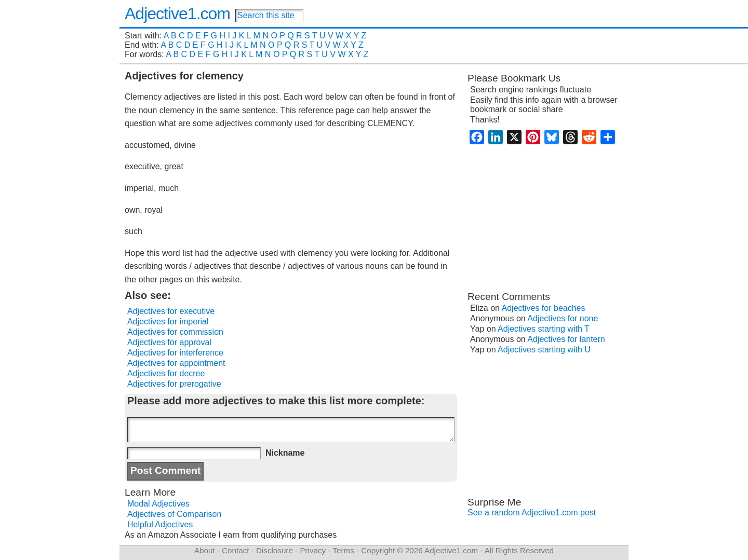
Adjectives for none (563, 318)
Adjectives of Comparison (174, 514)
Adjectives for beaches (544, 308)
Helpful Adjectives (160, 524)
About (205, 550)
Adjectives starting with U (544, 350)
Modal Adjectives (158, 504)
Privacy (313, 550)
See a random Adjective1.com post (532, 513)
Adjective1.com (177, 13)
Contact (235, 550)
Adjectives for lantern (566, 339)
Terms (343, 550)
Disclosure (275, 550)
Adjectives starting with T (544, 329)
